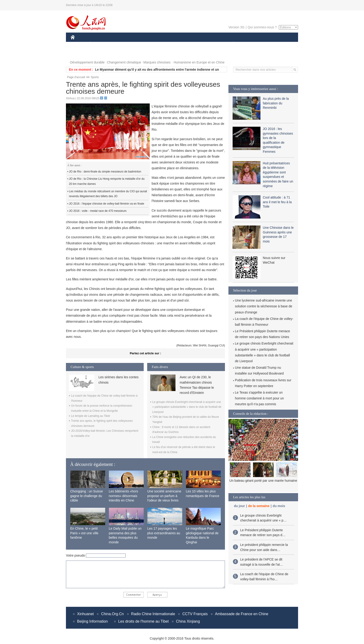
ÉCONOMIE (99, 44)
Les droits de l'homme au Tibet (143, 621)
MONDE (120, 44)
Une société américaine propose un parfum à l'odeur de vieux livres (164, 496)
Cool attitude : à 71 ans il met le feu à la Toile (277, 202)
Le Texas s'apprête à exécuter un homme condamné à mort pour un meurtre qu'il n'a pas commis (259, 398)
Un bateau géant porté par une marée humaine (263, 481)
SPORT (249, 44)
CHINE (79, 44)
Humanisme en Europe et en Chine (199, 62)
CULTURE (181, 44)
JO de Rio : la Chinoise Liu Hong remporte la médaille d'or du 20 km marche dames (107, 181)
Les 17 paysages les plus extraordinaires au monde (164, 533)
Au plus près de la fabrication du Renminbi (276, 103)
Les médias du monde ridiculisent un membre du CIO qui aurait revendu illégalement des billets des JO (108, 194)
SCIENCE (160, 44)
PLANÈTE (231, 44)
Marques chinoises (157, 62)
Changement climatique (124, 62)
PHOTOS (80, 53)
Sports (95, 77)
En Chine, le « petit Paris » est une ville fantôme (84, 533)
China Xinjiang (188, 621)
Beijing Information (93, 621)
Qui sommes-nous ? (262, 27)
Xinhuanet (85, 614)
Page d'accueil (76, 77)
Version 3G (236, 27)
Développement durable (87, 62)
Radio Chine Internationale (153, 614)
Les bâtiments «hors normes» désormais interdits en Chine (123, 496)
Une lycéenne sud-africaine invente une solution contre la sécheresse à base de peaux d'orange (264, 306)
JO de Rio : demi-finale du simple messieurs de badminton (105, 172)
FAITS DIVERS (206, 44)
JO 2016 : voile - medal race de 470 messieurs (98, 211)
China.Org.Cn (112, 614)
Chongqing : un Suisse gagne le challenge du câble (87, 496)
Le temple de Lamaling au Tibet (90, 416)
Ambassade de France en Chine (242, 614)
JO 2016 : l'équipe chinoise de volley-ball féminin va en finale (107, 204)
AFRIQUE (139, 44)
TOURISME (269, 44)
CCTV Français (195, 614)
